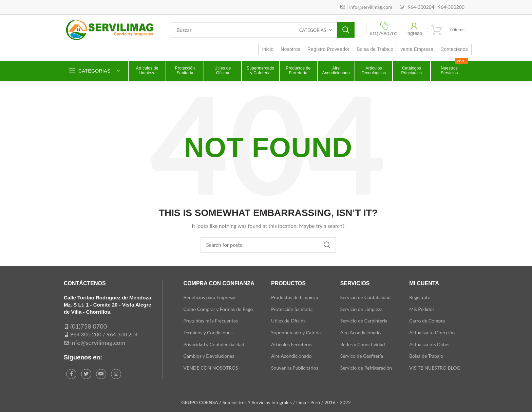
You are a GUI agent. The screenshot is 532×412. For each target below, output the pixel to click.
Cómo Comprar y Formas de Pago (218, 309)
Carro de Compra (427, 321)
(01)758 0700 (89, 326)
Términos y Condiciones (208, 332)
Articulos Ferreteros (292, 344)
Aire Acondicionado (291, 356)
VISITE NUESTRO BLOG (435, 368)
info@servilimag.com (98, 342)
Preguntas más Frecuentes (211, 321)
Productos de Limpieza (295, 297)
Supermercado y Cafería (296, 332)
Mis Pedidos (422, 309)
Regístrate (420, 297)
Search (346, 30)
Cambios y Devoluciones (209, 356)
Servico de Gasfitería (362, 356)
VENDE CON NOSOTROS (211, 368)
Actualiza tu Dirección (432, 332)
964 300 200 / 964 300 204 (104, 334)
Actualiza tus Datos (429, 344)
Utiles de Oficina (288, 321)
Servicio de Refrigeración (366, 368)
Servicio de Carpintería (364, 321)
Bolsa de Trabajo (426, 356)
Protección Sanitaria (292, 309)
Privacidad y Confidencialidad (214, 344)
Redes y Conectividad (363, 344)
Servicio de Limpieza (362, 309)
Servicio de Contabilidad (365, 297)
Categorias (313, 30)
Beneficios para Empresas (210, 297)
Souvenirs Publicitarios (295, 368)
